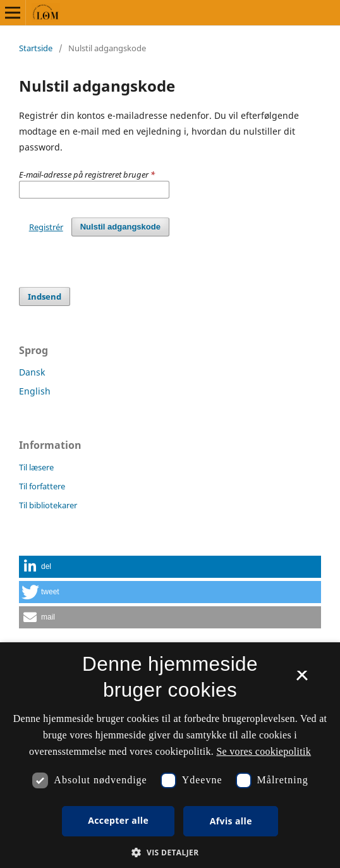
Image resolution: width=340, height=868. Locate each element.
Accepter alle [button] (118, 820)
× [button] (302, 680)
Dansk (32, 372)
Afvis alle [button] (231, 821)
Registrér (46, 227)
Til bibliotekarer (48, 505)
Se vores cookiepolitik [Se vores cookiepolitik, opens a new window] (264, 751)
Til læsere (36, 467)
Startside (36, 48)
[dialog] (170, 755)
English (35, 391)
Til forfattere (42, 486)
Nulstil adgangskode (120, 227)
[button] (170, 567)
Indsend (45, 296)
